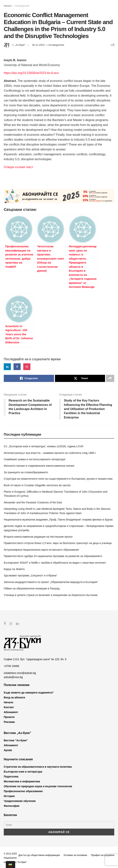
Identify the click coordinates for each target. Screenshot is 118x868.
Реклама (9, 722)
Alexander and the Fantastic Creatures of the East (33, 502)
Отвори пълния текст (18, 167)
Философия (12, 806)
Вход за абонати (14, 697)
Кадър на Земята (14, 569)
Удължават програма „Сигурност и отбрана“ (30, 575)
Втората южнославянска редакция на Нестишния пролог (38, 537)
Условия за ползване (75, 855)
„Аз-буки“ (20, 45)
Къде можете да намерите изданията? (29, 692)
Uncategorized (22, 6)
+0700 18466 (11, 666)
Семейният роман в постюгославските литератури (35, 459)
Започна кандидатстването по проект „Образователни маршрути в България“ (51, 582)
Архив (8, 750)
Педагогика (11, 777)
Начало (8, 6)
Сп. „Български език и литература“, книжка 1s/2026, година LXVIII (44, 446)
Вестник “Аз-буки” (16, 740)
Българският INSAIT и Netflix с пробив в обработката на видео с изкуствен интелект (55, 563)
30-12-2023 (38, 45)
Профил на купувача (103, 855)
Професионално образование (23, 791)
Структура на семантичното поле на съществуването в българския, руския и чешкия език (58, 479)
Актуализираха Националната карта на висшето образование (41, 550)
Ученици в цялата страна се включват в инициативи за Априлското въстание (51, 595)
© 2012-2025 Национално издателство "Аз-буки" (15, 858)
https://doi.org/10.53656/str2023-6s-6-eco (31, 73)
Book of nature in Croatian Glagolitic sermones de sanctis (37, 485)
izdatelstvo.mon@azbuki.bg (20, 673)
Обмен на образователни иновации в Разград (32, 588)
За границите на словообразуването (26, 472)
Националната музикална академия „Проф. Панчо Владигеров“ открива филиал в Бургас (58, 520)
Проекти (9, 717)
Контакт (9, 707)
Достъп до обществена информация (39, 855)
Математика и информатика (22, 781)
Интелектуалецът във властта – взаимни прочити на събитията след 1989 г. (50, 453)
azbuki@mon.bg (13, 677)
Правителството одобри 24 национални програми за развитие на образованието (53, 556)
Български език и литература (23, 772)
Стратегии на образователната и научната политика (38, 767)
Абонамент (11, 712)
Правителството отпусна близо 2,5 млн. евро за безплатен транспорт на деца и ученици (58, 543)
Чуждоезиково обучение (20, 801)
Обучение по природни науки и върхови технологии (38, 786)
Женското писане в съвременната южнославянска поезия (39, 466)
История (9, 796)
